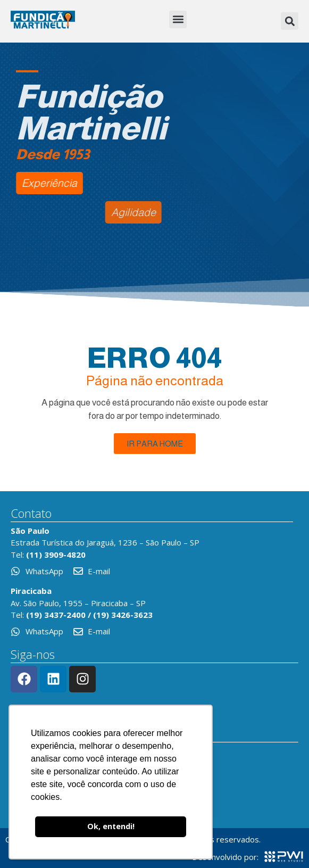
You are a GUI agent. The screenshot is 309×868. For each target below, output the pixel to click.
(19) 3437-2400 (56, 615)
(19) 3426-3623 (123, 615)
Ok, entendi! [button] (111, 826)
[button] (178, 19)
